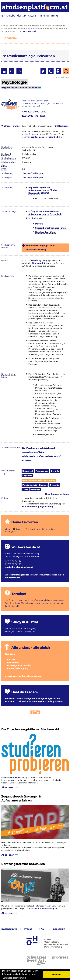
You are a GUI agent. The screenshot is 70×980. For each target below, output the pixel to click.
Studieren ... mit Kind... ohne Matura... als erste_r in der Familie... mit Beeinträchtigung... (18, 663)
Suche (12, 38)
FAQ (42, 929)
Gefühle (55, 471)
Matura (39, 224)
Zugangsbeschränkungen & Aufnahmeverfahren (21, 798)
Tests (25, 490)
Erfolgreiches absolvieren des (45, 213)
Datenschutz (9, 929)
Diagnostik (28, 471)
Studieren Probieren (11, 778)
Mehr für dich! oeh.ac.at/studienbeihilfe (42, 137)
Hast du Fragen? (25, 692)
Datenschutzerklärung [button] (14, 978)
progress (60, 958)
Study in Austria (25, 622)
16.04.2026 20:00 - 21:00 (34, 112)
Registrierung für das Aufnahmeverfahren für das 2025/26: (43, 190)
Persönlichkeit (30, 485)
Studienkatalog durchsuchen (31, 56)
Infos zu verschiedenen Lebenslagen (23, 676)
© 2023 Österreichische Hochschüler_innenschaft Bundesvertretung (56, 943)
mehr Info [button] (57, 975)
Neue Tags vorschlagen (57, 494)
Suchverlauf (29, 31)
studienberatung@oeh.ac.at (19, 567)
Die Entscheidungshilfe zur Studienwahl (30, 729)
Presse (28, 929)
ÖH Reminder (62, 126)
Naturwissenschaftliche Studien (39, 480)
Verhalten (35, 490)
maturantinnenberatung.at (44, 908)
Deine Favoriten (25, 522)
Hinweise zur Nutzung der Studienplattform (41, 701)
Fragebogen (42, 471)
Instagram (27, 460)
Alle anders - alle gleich (31, 648)
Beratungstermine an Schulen (23, 864)
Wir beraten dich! (26, 547)
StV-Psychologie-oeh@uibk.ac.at (38, 448)
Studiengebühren (40, 263)
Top (37, 712)
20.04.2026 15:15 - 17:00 (33, 116)
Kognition (27, 476)
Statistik (55, 485)
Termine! (19, 594)
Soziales (43, 485)
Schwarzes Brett (36, 960)
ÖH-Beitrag (35, 260)
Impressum (58, 929)
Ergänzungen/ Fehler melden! (19, 87)
